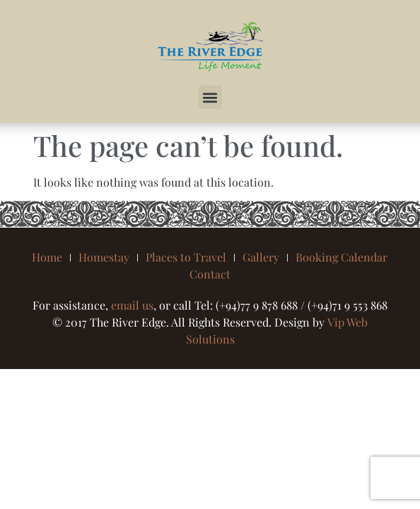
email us (132, 305)
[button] (210, 97)
